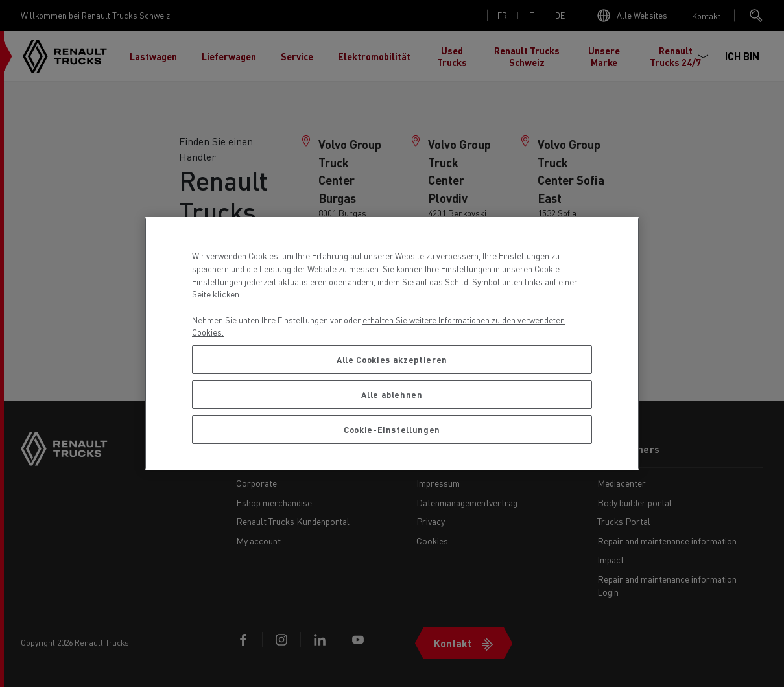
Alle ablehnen (392, 394)
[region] (392, 343)
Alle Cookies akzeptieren (392, 359)
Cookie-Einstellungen (392, 429)
